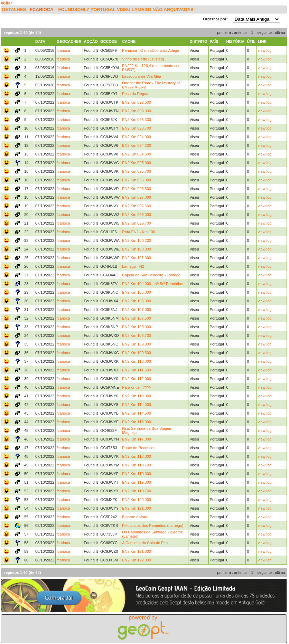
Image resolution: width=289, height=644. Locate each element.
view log (265, 50)
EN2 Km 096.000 (137, 180)
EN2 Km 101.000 (137, 258)
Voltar (6, 3)
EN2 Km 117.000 (137, 439)
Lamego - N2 (133, 266)
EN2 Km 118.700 (137, 465)
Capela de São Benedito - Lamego (151, 275)
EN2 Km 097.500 (137, 206)
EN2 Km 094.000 (137, 137)
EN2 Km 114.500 (137, 413)
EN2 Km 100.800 (137, 249)
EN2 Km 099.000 (137, 215)
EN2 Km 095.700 (137, 171)
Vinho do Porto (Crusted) (143, 59)
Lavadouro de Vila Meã (142, 76)
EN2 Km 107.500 (137, 318)
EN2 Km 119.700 (137, 491)
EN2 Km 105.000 (137, 292)
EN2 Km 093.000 (137, 111)
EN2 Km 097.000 (137, 197)
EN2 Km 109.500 (137, 353)
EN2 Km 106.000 (137, 301)
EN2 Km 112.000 (137, 379)
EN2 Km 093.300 (137, 120)
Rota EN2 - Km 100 (138, 232)
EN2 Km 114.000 (137, 405)
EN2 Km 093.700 (137, 128)
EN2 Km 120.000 (137, 500)
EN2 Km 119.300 (137, 482)
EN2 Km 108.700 (137, 335)
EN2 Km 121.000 (137, 508)
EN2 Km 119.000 (137, 474)
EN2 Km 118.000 (137, 456)
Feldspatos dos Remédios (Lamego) (153, 525)
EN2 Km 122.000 (137, 560)
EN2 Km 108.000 (137, 327)
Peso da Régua (135, 94)
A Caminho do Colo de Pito (145, 543)
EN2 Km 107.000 (137, 310)
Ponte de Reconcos (139, 448)
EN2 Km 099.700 (137, 223)
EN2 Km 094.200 (137, 145)
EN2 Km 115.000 (137, 422)
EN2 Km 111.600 (137, 370)
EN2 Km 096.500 (137, 189)
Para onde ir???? (137, 387)
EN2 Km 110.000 (137, 361)
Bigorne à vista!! (136, 517)
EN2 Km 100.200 (137, 240)
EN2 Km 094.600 (137, 154)
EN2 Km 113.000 (137, 396)
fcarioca (41, 10)
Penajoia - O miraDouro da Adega (151, 50)
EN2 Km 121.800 (137, 551)
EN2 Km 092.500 (137, 102)
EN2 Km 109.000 (137, 344)
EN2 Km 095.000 (137, 163)
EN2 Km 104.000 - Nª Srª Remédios (152, 284)
